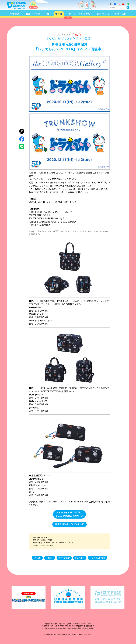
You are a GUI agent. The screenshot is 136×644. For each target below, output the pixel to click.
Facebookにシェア (22, 139)
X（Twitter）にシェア (22, 131)
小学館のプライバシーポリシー (81, 635)
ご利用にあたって (51, 635)
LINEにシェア (22, 146)
